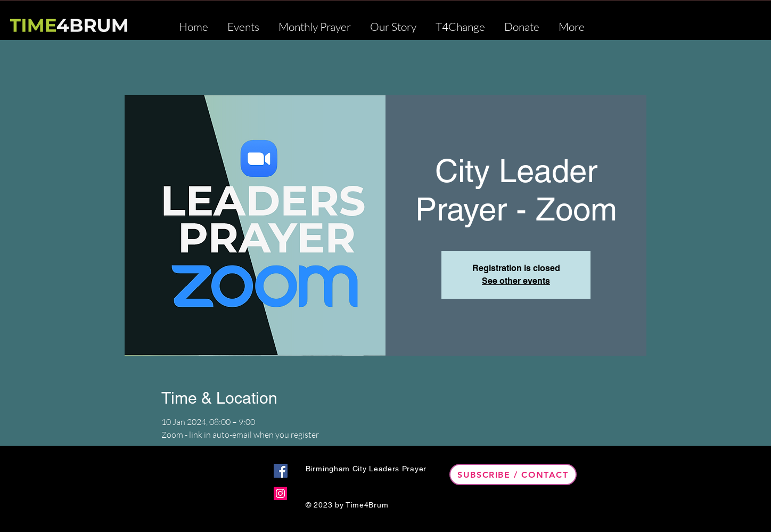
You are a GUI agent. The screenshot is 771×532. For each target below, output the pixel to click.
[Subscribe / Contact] (513, 474)
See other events (516, 281)
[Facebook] (281, 471)
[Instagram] (280, 493)
